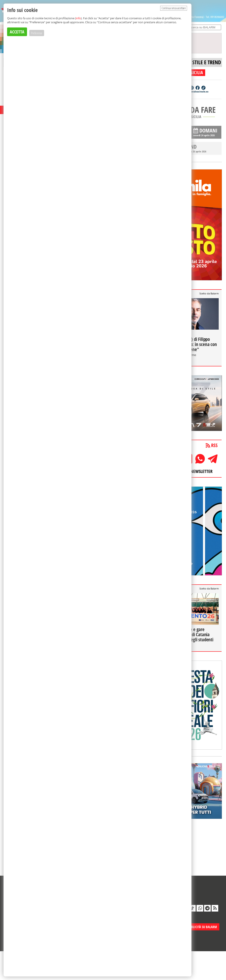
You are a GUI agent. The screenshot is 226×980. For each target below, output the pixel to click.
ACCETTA (17, 32)
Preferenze (37, 33)
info (78, 18)
